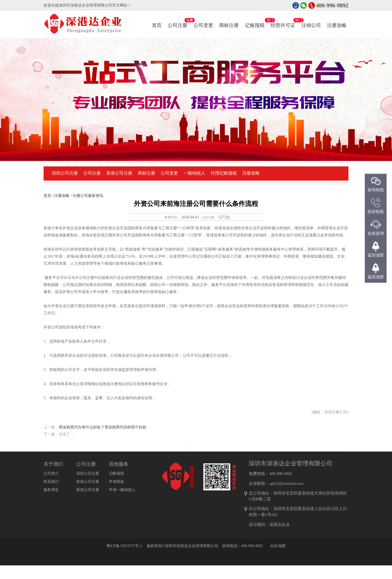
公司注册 (177, 20)
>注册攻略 (61, 196)
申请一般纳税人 (122, 490)
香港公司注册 (119, 173)
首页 (157, 25)
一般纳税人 (194, 173)
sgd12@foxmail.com (286, 483)
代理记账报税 (224, 173)
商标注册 (229, 20)
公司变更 (203, 20)
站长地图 (278, 546)
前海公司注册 (88, 482)
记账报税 (255, 20)
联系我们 (51, 482)
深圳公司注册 (65, 173)
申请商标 (117, 482)
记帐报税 (117, 473)
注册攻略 (337, 20)
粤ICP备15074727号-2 (124, 546)
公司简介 (51, 473)
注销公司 (311, 20)
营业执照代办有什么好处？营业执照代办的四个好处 (103, 427)
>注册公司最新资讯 (87, 196)
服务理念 (51, 490)
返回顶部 (376, 277)
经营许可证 (283, 20)
